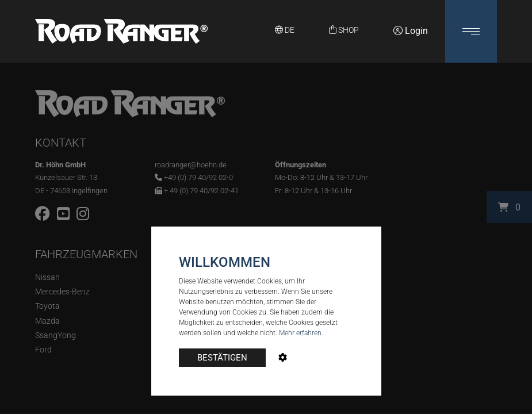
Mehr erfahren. (301, 333)
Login (411, 31)
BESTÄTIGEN (222, 358)
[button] (471, 31)
